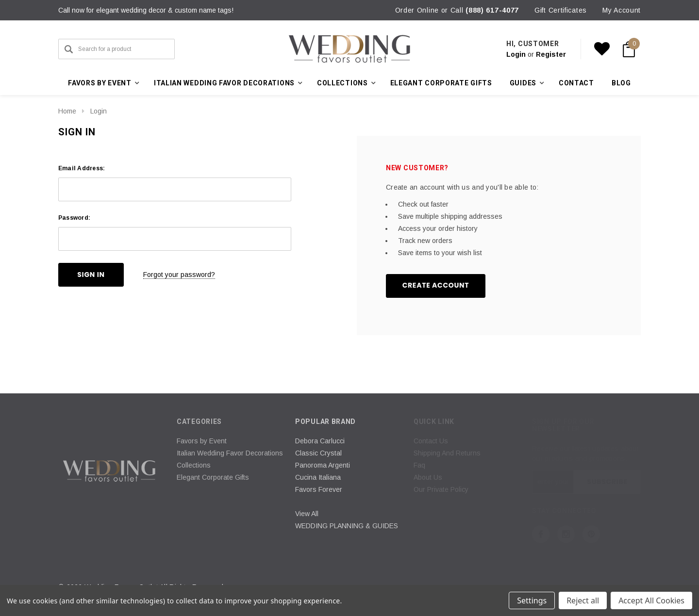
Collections (194, 465)
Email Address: (82, 168)
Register (551, 54)
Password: (74, 218)
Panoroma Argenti (323, 465)
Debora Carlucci (320, 441)
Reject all (583, 600)
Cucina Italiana (318, 477)
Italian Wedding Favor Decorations (230, 453)
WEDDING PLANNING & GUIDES (347, 526)
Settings (532, 600)
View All (307, 514)
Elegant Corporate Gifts (441, 83)
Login (516, 54)
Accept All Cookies (651, 600)
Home (67, 111)
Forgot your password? (179, 275)
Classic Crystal (318, 453)
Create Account (436, 285)
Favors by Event (202, 441)
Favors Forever (319, 489)
